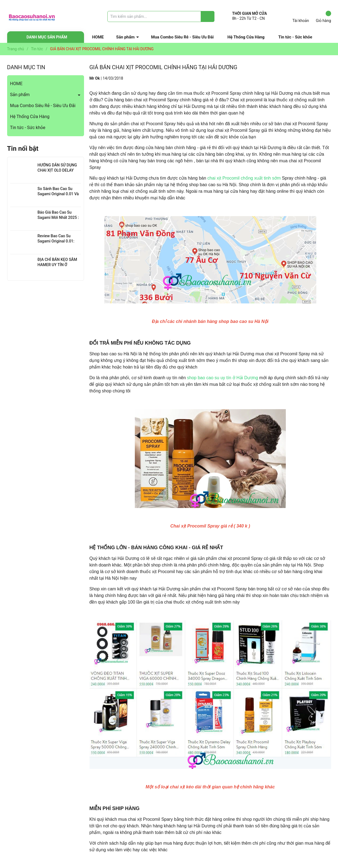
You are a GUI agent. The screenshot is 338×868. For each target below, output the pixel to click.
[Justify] (208, 16)
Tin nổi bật (23, 149)
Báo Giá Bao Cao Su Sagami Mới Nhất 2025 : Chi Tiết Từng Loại (58, 218)
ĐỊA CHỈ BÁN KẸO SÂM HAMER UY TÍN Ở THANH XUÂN (57, 265)
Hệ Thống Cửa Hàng (246, 37)
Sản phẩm (125, 37)
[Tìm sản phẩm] (161, 16)
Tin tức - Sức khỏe (295, 37)
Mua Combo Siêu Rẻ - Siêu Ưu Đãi (182, 37)
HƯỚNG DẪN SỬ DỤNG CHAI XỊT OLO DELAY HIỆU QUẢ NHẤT (57, 170)
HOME (98, 37)
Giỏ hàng (323, 17)
